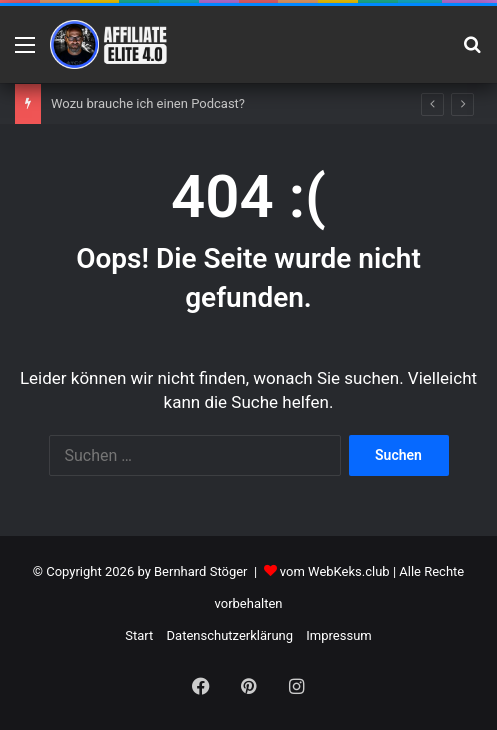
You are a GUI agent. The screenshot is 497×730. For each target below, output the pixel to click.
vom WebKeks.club (335, 571)
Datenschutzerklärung (230, 635)
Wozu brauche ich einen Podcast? (148, 103)
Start (139, 635)
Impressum (338, 635)
